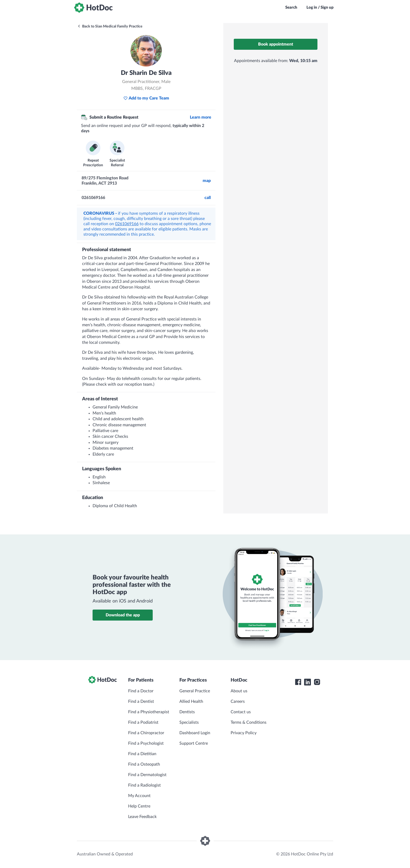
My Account (139, 796)
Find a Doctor (141, 691)
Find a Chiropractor (146, 733)
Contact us (241, 712)
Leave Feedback (142, 817)
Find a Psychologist (146, 743)
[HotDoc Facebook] (298, 682)
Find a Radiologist (144, 785)
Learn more (201, 117)
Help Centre (139, 806)
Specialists (189, 722)
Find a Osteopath (144, 764)
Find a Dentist (141, 701)
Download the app (123, 615)
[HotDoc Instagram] (317, 682)
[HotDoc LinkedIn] (307, 682)
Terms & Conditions (249, 722)
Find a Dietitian (142, 754)
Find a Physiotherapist (149, 712)
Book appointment (276, 44)
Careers (238, 701)
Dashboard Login (195, 733)
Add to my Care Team (146, 98)
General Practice (195, 691)
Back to (110, 26)
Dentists (187, 712)
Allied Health (191, 701)
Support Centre (194, 743)
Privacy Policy (244, 733)
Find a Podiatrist (143, 722)
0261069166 (127, 224)
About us (239, 691)
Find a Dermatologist (147, 775)
